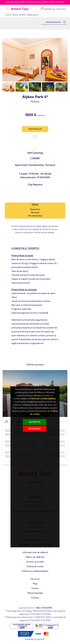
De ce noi (35, 579)
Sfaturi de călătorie (35, 557)
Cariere (35, 588)
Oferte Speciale (35, 593)
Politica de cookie (35, 567)
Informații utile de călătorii (35, 553)
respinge (35, 429)
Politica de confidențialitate (35, 571)
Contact (35, 598)
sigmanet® (41, 639)
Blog (35, 584)
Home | (9, 15)
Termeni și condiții (35, 562)
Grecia (15, 15)
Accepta (35, 422)
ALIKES (22, 15)
